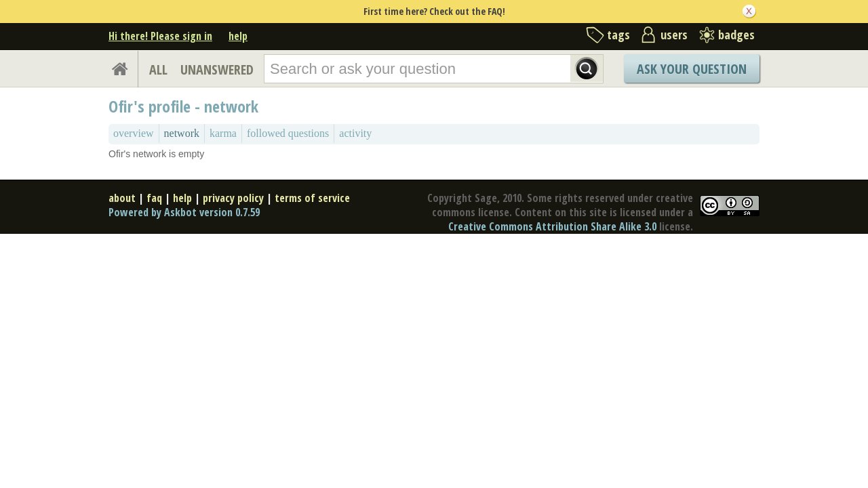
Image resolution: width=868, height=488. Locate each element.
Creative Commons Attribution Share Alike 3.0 (552, 226)
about (122, 198)
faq (154, 198)
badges (736, 35)
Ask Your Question (692, 69)
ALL (158, 69)
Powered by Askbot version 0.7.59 (184, 212)
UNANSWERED (217, 69)
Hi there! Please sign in (160, 36)
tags (618, 35)
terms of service (312, 198)
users (674, 35)
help (238, 36)
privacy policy (233, 198)
